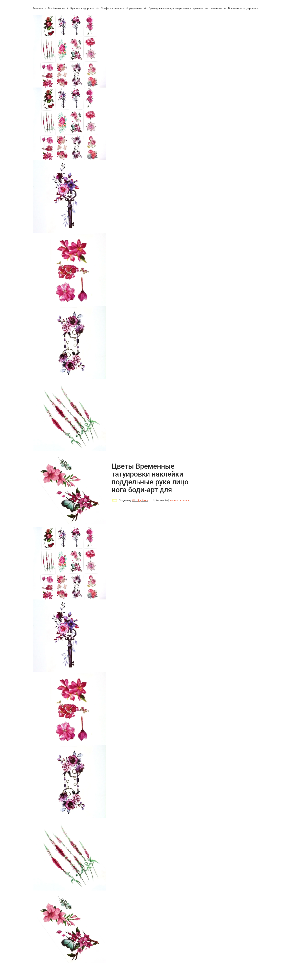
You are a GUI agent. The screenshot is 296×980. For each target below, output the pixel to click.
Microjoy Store (140, 501)
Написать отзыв (179, 501)
